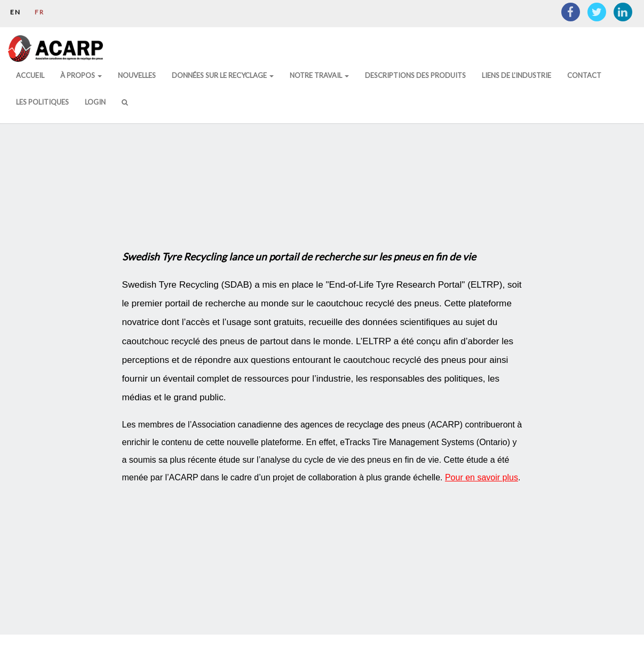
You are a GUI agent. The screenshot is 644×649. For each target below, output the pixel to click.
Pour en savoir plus (482, 477)
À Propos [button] (81, 75)
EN (15, 12)
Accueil (30, 75)
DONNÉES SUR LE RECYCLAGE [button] (223, 75)
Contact (584, 75)
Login (95, 102)
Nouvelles (137, 75)
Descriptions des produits (415, 75)
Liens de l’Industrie (516, 75)
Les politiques (42, 102)
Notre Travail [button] (319, 75)
